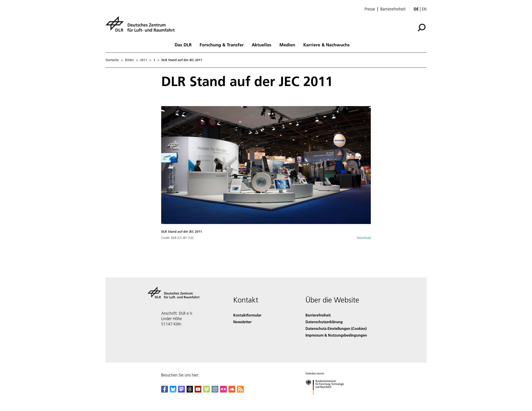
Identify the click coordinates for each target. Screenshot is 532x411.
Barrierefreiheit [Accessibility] (318, 315)
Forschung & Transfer (222, 45)
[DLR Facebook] (165, 391)
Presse (370, 9)
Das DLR (183, 45)
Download (364, 238)
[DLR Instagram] (215, 391)
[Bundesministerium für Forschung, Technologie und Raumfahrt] (327, 399)
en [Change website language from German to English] (424, 9)
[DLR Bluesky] (173, 391)
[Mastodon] (181, 391)
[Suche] (422, 28)
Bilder (129, 60)
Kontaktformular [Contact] (247, 315)
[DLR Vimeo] (206, 391)
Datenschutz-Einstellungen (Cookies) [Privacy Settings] (336, 328)
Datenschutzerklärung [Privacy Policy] (324, 322)
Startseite (112, 60)
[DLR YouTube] (198, 391)
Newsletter (242, 322)
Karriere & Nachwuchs (326, 45)
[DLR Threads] (190, 391)
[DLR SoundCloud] (232, 391)
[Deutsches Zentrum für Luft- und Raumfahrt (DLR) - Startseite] (142, 26)
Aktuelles (262, 45)
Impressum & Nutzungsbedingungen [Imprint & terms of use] (336, 335)
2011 (144, 60)
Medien (287, 45)
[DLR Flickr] (223, 391)
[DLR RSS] (240, 391)
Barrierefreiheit (393, 9)
